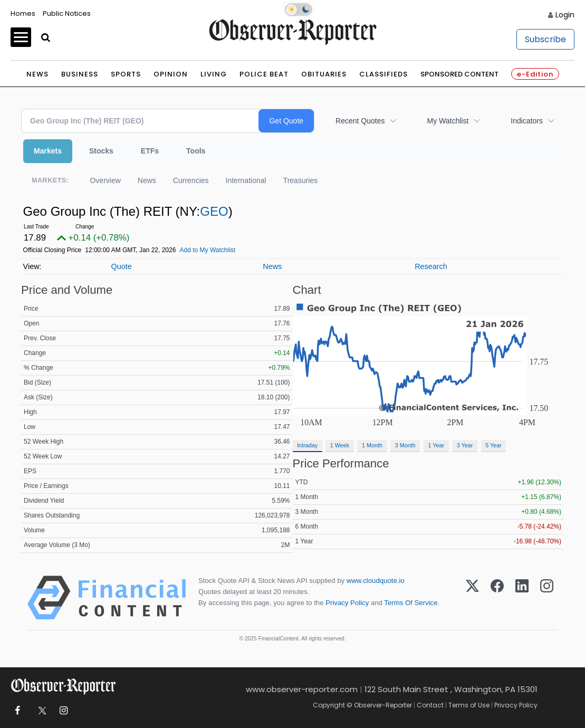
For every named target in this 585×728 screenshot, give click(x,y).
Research (431, 266)
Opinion (171, 74)
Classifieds (383, 74)
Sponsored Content (459, 74)
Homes (23, 13)
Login (565, 15)
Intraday (307, 445)
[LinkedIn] (522, 598)
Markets (48, 151)
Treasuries (301, 180)
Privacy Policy (347, 603)
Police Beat (264, 74)
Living (214, 74)
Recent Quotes (360, 121)
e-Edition (535, 74)
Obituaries (324, 74)
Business (80, 74)
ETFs (150, 151)
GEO (214, 211)
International (246, 180)
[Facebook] (497, 598)
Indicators (527, 121)
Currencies (191, 180)
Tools (196, 151)
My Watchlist (448, 121)
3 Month (405, 445)
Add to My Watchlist (208, 250)
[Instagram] (547, 598)
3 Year (465, 445)
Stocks (101, 151)
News (37, 74)
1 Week (340, 445)
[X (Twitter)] (472, 598)
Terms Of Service (411, 603)
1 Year (436, 445)
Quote (121, 266)
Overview (105, 180)
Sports (126, 74)
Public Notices (67, 13)
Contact (430, 705)
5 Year (493, 445)
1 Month (372, 445)
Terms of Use (469, 705)
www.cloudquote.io (376, 581)
